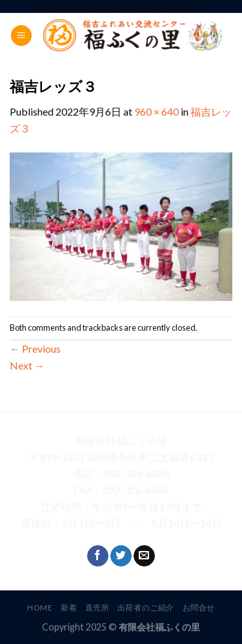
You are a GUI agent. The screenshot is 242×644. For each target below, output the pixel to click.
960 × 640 (156, 111)
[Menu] (21, 36)
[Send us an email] (144, 556)
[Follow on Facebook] (98, 556)
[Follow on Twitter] (121, 556)
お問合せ (199, 608)
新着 (69, 608)
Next (27, 365)
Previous (35, 348)
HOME (40, 608)
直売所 (97, 608)
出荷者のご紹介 (146, 608)
